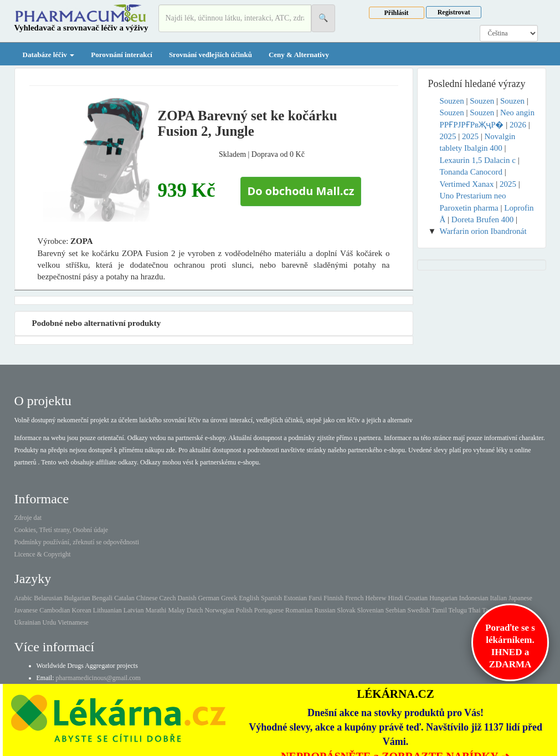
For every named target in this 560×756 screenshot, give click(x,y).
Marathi (156, 610)
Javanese (26, 610)
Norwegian (219, 610)
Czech (167, 598)
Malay (176, 610)
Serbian (396, 610)
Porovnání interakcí (122, 55)
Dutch (195, 610)
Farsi (315, 598)
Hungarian (443, 598)
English (249, 598)
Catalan (124, 598)
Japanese (520, 598)
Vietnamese (73, 622)
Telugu (458, 610)
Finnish (333, 598)
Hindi (395, 598)
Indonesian (474, 598)
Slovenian (371, 610)
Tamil (439, 610)
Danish (187, 598)
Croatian (416, 598)
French (354, 598)
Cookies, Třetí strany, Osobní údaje (61, 530)
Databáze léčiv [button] (49, 55)
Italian (498, 598)
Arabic (24, 598)
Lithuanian (107, 610)
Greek (229, 598)
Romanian (299, 610)
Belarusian (48, 598)
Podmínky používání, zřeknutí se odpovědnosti (77, 542)
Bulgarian (77, 598)
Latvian (134, 610)
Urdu (49, 622)
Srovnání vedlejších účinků (210, 55)
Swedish (418, 610)
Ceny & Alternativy (299, 55)
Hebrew (376, 598)
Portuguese (269, 610)
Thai (475, 610)
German (209, 598)
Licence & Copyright (43, 554)
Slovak (346, 610)
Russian (325, 610)
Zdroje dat (28, 518)
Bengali (102, 598)
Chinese (147, 598)
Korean (81, 610)
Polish (244, 610)
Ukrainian (28, 622)
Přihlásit (397, 13)
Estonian (295, 598)
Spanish (271, 598)
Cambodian (55, 610)
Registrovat (454, 12)
